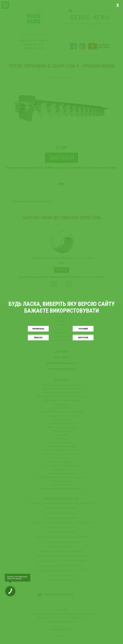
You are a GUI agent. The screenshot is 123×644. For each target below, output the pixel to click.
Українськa (38, 329)
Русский (83, 329)
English (38, 338)
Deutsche (83, 338)
